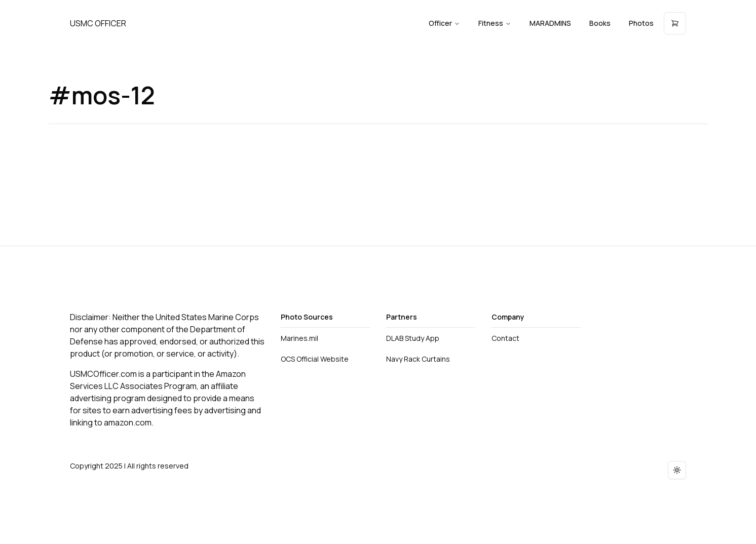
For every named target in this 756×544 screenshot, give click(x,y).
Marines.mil (299, 338)
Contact (505, 338)
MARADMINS (550, 23)
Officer (444, 23)
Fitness (495, 23)
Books (600, 23)
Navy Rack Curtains (418, 359)
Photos (641, 23)
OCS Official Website (315, 359)
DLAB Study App (413, 338)
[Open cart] (675, 23)
